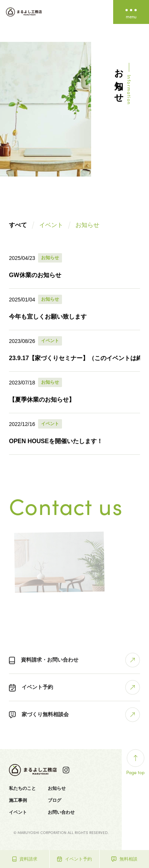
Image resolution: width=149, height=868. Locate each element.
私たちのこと (22, 788)
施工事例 (18, 800)
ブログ (55, 800)
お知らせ (87, 225)
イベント (51, 225)
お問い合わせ (61, 812)
